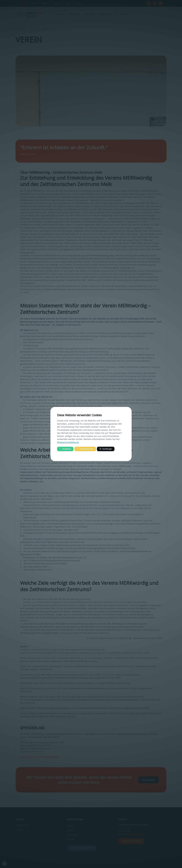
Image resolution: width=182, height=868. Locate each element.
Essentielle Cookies (85, 449)
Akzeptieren (65, 449)
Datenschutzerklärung (68, 442)
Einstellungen (106, 449)
